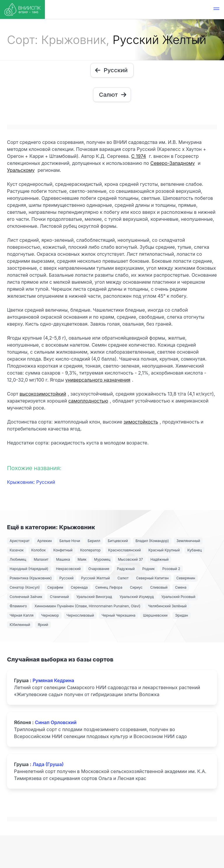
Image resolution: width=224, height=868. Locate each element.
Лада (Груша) (48, 764)
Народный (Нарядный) (29, 569)
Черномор (50, 615)
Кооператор (90, 550)
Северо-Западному (172, 163)
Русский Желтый (96, 578)
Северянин (186, 578)
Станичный (59, 597)
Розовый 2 (171, 569)
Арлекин (44, 541)
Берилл (94, 541)
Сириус (136, 587)
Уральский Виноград (94, 597)
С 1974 (139, 156)
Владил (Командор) (152, 541)
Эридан (181, 615)
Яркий (43, 625)
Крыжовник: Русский (31, 482)
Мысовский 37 (130, 559)
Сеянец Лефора (109, 587)
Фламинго (18, 606)
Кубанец (194, 550)
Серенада (79, 587)
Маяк (82, 559)
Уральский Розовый (178, 597)
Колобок (38, 550)
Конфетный (63, 550)
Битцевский (118, 541)
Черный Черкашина (118, 615)
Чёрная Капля (22, 615)
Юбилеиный (20, 625)
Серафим (55, 587)
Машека (63, 559)
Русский (66, 578)
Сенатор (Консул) (25, 587)
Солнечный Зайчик (26, 597)
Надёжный (160, 559)
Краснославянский (125, 550)
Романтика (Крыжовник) (31, 578)
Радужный (126, 569)
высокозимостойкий (43, 394)
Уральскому (21, 170)
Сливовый (159, 587)
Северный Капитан (153, 578)
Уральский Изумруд (137, 597)
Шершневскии (155, 615)
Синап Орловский (56, 722)
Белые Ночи (70, 541)
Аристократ (20, 541)
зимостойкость (141, 422)
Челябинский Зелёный (167, 606)
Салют (123, 578)
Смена (181, 587)
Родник (149, 569)
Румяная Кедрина (53, 680)
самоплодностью (88, 401)
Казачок (17, 550)
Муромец (102, 559)
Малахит (41, 559)
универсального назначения (98, 380)
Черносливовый (80, 615)
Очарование (99, 569)
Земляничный (188, 541)
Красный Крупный (164, 550)
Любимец (18, 559)
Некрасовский (68, 569)
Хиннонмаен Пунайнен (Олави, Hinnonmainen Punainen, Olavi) (87, 606)
